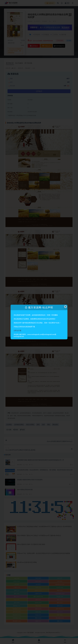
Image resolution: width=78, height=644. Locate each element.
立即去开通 (17, 330)
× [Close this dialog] (66, 307)
